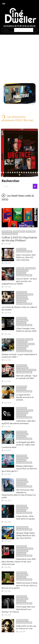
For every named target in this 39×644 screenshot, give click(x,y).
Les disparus (21, 370)
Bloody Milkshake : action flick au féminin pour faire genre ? (19, 469)
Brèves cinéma (7, 232)
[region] (20, 93)
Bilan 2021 (20, 339)
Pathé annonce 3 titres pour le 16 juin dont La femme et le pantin (19, 586)
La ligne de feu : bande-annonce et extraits (25, 397)
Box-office (20, 268)
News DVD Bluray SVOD (10, 234)
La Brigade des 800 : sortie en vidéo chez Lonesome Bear (19, 445)
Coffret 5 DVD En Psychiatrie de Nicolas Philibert (19, 239)
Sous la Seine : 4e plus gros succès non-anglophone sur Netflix (19, 281)
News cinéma (31, 232)
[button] (20, 93)
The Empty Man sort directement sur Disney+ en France (18, 609)
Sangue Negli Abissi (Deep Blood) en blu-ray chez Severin (26, 536)
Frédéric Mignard (19, 232)
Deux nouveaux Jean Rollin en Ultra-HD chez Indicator (26, 257)
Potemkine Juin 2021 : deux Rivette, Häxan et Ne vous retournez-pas (19, 562)
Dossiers (31, 344)
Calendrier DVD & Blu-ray (25, 294)
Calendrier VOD (22, 297)
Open (6, 5)
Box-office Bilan (22, 342)
